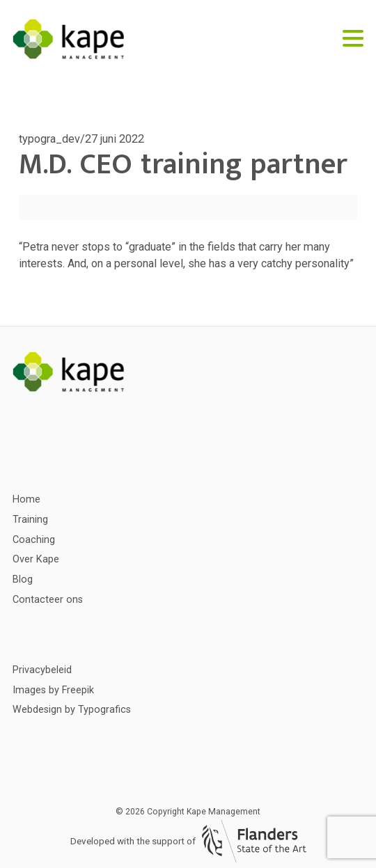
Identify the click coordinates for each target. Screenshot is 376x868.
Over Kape (36, 559)
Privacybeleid (42, 670)
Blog (23, 579)
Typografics (104, 710)
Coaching (34, 540)
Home (26, 499)
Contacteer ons (48, 600)
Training (30, 520)
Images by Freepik (53, 690)
